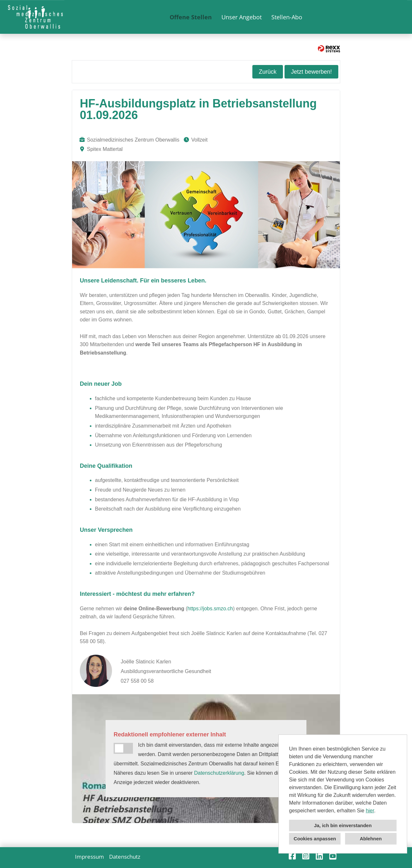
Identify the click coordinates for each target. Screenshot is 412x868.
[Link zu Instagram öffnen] (306, 856)
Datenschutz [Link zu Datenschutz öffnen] (125, 857)
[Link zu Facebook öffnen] (292, 856)
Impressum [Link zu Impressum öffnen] (89, 857)
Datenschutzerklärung (219, 773)
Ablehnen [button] (371, 839)
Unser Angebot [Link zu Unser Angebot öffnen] (242, 17)
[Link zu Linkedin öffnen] (319, 856)
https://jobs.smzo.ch (210, 609)
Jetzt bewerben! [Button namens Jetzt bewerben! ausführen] (311, 72)
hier (370, 811)
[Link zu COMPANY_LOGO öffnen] (35, 17)
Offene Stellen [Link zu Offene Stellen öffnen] (191, 17)
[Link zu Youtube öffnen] (333, 856)
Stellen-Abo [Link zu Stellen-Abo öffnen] (287, 17)
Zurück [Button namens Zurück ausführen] (268, 72)
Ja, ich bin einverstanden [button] (343, 825)
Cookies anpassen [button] (315, 839)
